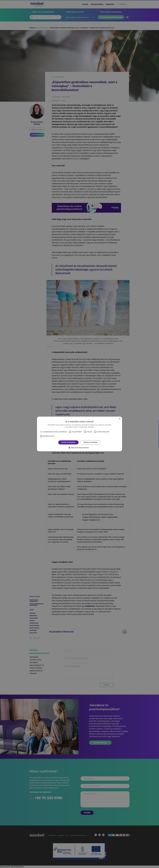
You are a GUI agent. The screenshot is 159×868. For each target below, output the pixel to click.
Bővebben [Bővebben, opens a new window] (91, 427)
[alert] (79, 434)
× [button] (120, 419)
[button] (80, 448)
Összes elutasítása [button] (90, 442)
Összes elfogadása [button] (68, 442)
